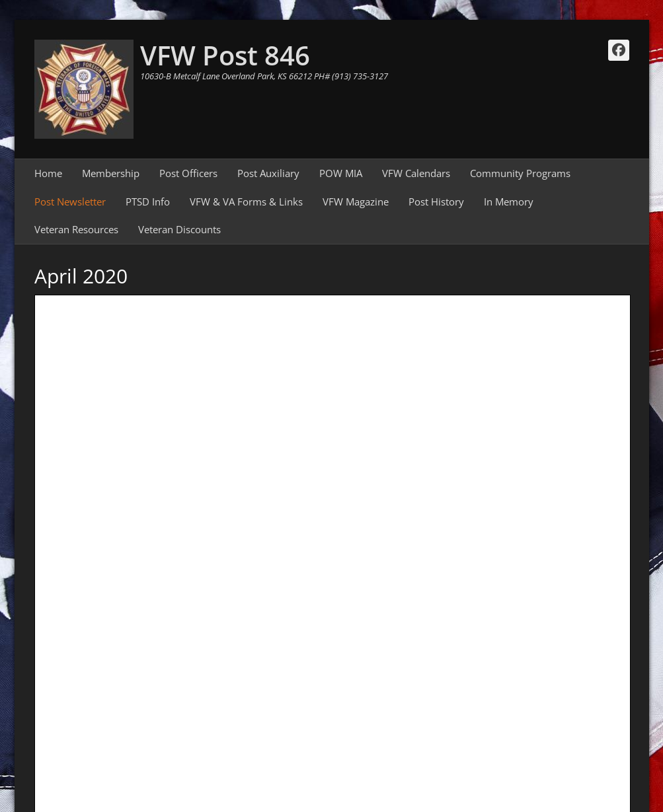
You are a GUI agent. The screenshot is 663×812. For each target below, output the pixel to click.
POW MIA (341, 173)
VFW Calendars (416, 173)
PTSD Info (148, 202)
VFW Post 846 (225, 55)
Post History (436, 202)
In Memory (509, 202)
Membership (111, 173)
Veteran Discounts (179, 229)
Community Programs (520, 173)
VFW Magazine (356, 202)
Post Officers (188, 173)
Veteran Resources (76, 229)
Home (48, 173)
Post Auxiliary (268, 173)
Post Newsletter (70, 202)
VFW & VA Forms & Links (246, 202)
